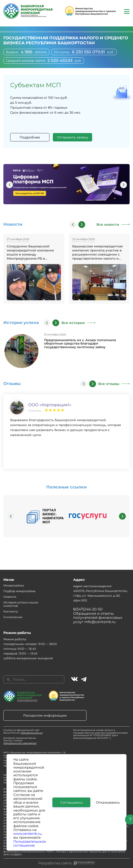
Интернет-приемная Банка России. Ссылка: (20, 741)
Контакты (11, 611)
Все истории (73, 323)
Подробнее (30, 137)
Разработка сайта (55, 863)
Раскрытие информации (45, 715)
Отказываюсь (108, 802)
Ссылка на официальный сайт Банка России (23, 731)
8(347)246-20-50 (88, 609)
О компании (13, 617)
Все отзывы (109, 384)
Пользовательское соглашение (30, 843)
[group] (66, 185)
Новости (10, 597)
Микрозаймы (14, 585)
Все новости (108, 224)
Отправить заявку (73, 137)
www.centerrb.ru (27, 834)
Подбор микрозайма (19, 591)
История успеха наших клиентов (21, 604)
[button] (9, 185)
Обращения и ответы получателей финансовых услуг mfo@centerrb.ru (98, 618)
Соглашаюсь (71, 802)
